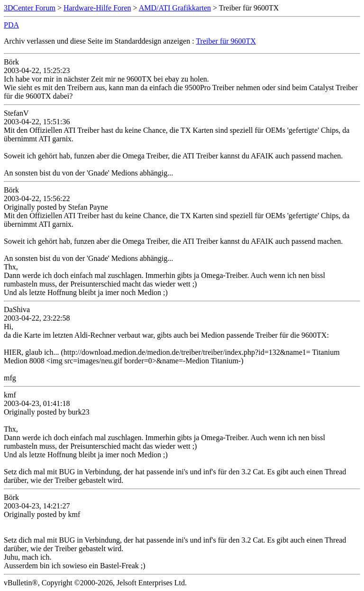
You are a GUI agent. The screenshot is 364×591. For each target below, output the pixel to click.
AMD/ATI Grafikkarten (175, 8)
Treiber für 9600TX (226, 41)
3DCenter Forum (30, 8)
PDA (11, 25)
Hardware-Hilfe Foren (97, 8)
